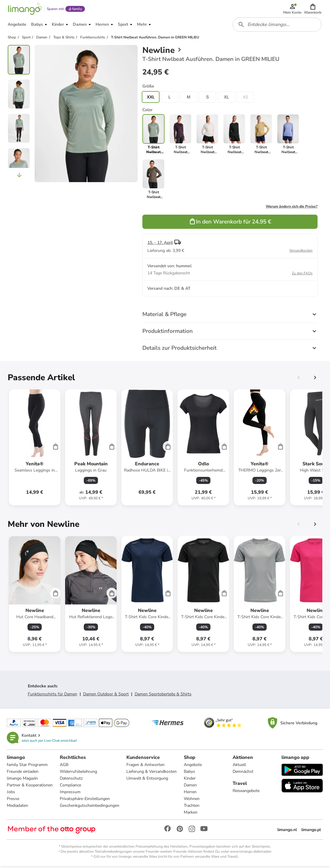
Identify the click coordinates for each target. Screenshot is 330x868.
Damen (191, 787)
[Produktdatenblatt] (35, 449)
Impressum (70, 794)
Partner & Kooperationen (30, 787)
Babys (190, 774)
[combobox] (277, 26)
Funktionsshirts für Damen (53, 696)
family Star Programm (28, 767)
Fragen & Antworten (146, 767)
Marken (191, 814)
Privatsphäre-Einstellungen (85, 801)
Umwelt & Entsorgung (148, 780)
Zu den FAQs (302, 275)
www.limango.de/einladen (251, 854)
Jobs (11, 794)
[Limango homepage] (25, 9)
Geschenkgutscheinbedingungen (90, 808)
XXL (151, 99)
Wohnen (192, 801)
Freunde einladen (23, 774)
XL (226, 99)
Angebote (193, 767)
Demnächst (243, 774)
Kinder (190, 780)
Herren (190, 794)
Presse (13, 801)
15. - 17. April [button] (160, 244)
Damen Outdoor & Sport (106, 696)
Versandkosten (301, 252)
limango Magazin (23, 780)
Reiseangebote (246, 793)
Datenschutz (71, 780)
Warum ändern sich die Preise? (292, 208)
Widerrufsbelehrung (79, 774)
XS (246, 99)
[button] (313, 9)
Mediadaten (18, 808)
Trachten (192, 808)
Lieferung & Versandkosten (152, 774)
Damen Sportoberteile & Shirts (163, 696)
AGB (64, 767)
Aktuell (239, 767)
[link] (180, 136)
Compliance (71, 787)
